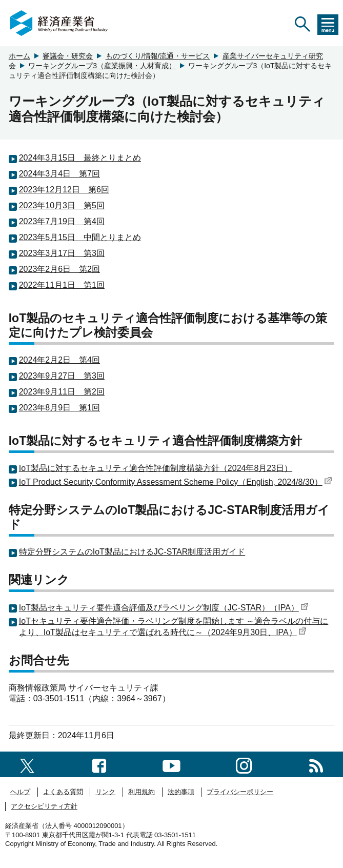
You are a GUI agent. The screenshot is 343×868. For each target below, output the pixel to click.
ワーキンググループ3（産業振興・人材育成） (102, 66)
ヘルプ (20, 792)
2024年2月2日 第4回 (59, 360)
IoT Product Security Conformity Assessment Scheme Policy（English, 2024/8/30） (176, 482)
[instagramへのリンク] (244, 764)
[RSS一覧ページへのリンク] (316, 764)
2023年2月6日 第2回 (59, 269)
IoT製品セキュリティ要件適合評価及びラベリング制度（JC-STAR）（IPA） (164, 608)
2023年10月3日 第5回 (62, 205)
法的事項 (181, 792)
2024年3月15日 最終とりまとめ (80, 158)
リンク (105, 792)
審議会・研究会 (68, 56)
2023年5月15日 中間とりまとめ (80, 237)
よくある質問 (63, 792)
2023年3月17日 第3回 (62, 253)
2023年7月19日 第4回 (62, 221)
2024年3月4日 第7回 (59, 174)
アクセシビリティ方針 (44, 806)
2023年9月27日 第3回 (62, 376)
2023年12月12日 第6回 (64, 190)
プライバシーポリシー (240, 792)
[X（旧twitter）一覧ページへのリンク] (27, 764)
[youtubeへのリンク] (171, 764)
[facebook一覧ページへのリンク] (99, 764)
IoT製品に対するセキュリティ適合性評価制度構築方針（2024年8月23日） (156, 468)
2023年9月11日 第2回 (62, 392)
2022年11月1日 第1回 (62, 285)
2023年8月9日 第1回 (59, 408)
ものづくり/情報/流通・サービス (158, 56)
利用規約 (142, 792)
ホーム (19, 56)
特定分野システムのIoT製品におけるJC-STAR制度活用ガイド (132, 552)
